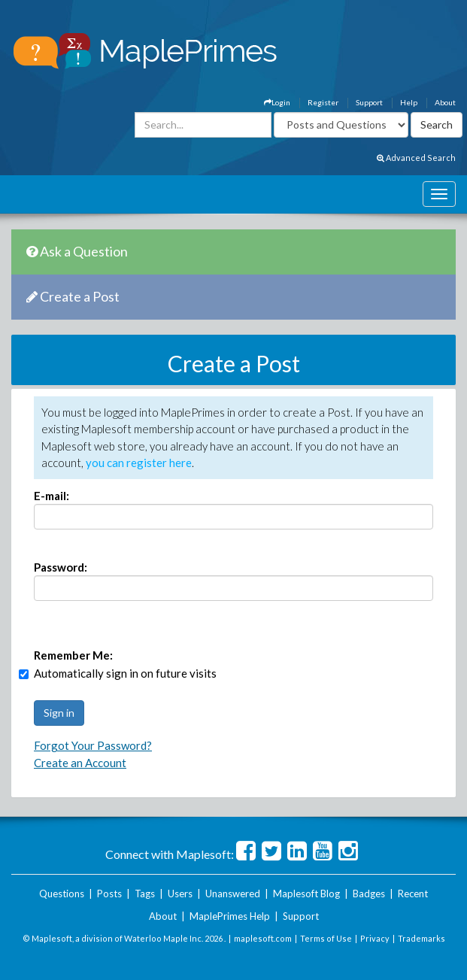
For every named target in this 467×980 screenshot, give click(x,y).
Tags (145, 894)
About (445, 102)
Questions (62, 894)
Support (369, 102)
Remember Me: (73, 655)
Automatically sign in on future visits (125, 673)
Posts (109, 894)
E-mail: (52, 496)
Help (409, 102)
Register (323, 102)
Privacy (375, 938)
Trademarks (422, 938)
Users (180, 894)
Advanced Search (416, 158)
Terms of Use (326, 938)
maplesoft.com (263, 938)
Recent (413, 894)
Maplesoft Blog (306, 894)
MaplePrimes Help (230, 916)
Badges (369, 894)
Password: (61, 567)
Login (277, 102)
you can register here (139, 463)
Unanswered (233, 894)
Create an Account (80, 763)
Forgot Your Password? (93, 745)
